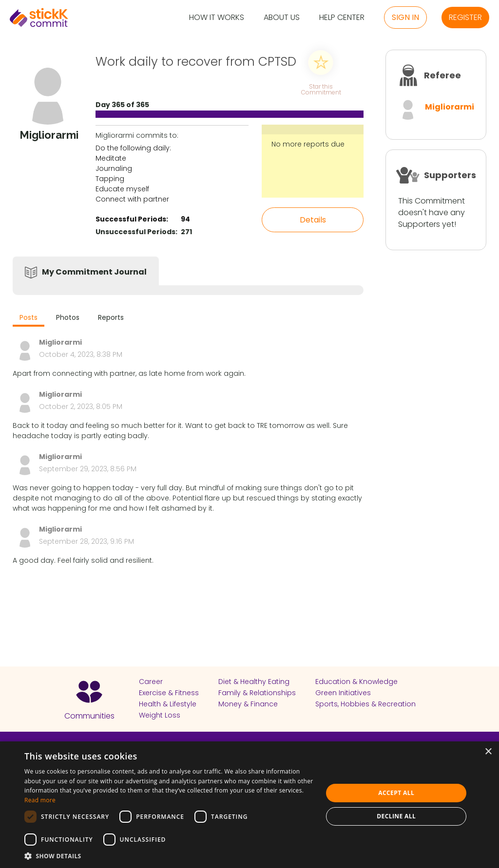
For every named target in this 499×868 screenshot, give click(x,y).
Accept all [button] (396, 793)
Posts (29, 317)
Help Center (342, 18)
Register (465, 17)
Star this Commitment (321, 89)
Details (313, 220)
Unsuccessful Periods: (136, 232)
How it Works (217, 18)
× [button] (488, 752)
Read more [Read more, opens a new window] (40, 800)
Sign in (405, 17)
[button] (169, 856)
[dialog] (249, 805)
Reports (111, 317)
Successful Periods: (132, 219)
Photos (68, 317)
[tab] (29, 319)
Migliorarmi (450, 107)
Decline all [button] (396, 816)
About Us (282, 18)
